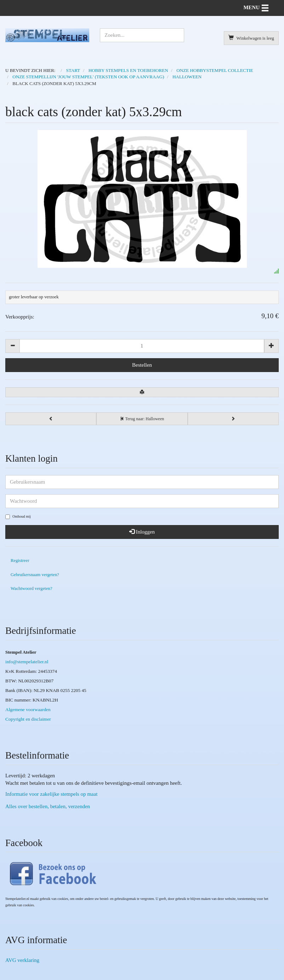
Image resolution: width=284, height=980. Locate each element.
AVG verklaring (22, 960)
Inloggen (142, 532)
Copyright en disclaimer (28, 719)
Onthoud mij (18, 517)
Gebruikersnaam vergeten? (35, 575)
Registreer (20, 561)
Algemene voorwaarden (28, 709)
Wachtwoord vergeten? (31, 588)
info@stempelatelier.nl (27, 662)
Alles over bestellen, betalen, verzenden (48, 806)
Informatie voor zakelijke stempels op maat (51, 794)
